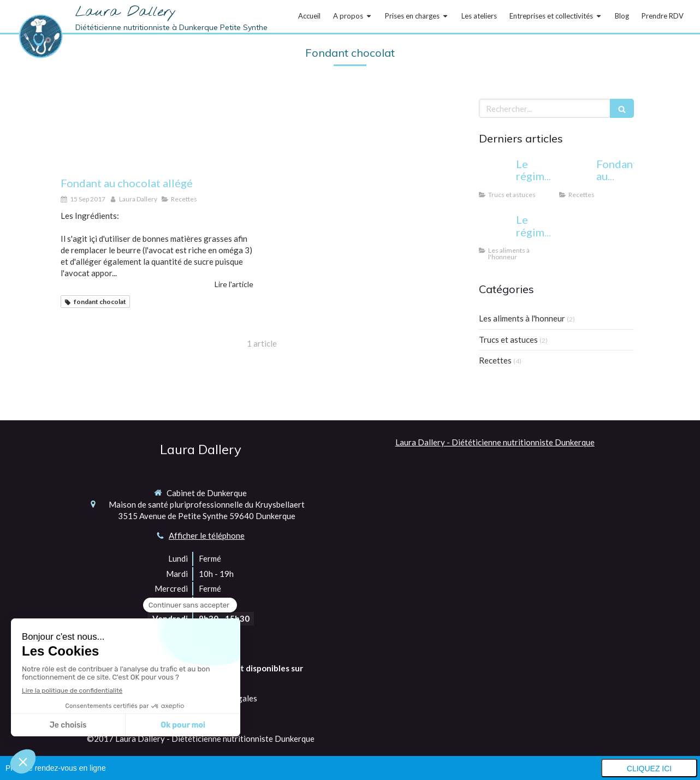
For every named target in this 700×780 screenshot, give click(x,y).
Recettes (495, 360)
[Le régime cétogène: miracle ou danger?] (495, 175)
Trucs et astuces (508, 340)
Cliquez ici (649, 769)
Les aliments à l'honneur (522, 318)
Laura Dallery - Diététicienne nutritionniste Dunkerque (495, 442)
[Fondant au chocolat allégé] (157, 132)
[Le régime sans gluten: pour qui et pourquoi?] (495, 230)
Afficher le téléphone (207, 535)
